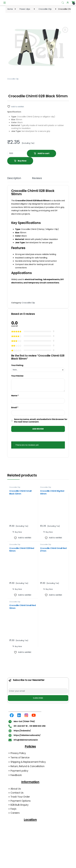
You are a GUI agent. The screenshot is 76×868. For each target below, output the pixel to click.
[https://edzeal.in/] (10, 731)
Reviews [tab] (37, 178)
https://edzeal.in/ (22, 731)
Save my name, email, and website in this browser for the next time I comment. (41, 421)
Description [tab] (14, 178)
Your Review (17, 376)
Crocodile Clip (45, 9)
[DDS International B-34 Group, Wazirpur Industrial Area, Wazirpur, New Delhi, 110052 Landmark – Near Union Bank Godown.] (30, 840)
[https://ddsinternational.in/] (10, 735)
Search (63, 3)
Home (10, 9)
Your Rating (17, 365)
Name (15, 396)
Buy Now (22, 161)
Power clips (25, 9)
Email (15, 408)
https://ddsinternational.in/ (27, 735)
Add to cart (43, 153)
